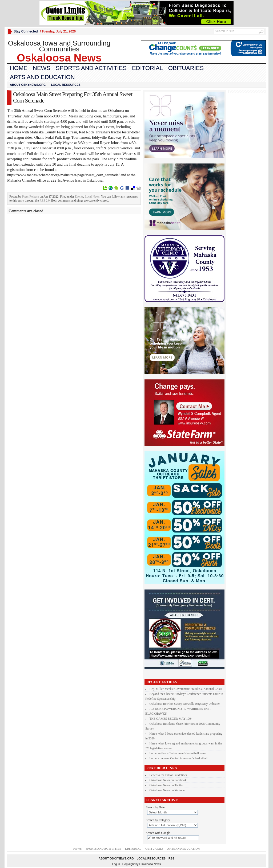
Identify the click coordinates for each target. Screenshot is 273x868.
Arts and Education (42, 77)
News (42, 68)
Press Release (31, 196)
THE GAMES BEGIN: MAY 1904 (171, 719)
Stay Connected (26, 31)
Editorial (147, 68)
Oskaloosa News (150, 864)
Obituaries (186, 68)
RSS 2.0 (45, 200)
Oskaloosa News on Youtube (167, 790)
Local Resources (66, 85)
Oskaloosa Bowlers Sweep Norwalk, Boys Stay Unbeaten (185, 704)
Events (79, 196)
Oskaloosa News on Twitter (166, 785)
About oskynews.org (28, 85)
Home (19, 68)
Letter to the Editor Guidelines (168, 775)
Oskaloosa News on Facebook (168, 780)
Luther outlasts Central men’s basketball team (178, 753)
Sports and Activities (91, 68)
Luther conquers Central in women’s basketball (179, 758)
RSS (171, 858)
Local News (92, 196)
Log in (116, 864)
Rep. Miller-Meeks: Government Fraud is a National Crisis (186, 689)
